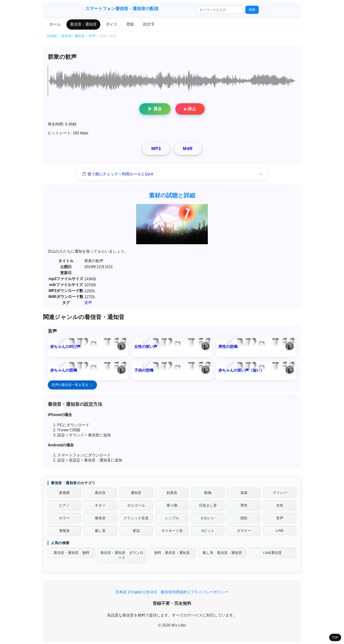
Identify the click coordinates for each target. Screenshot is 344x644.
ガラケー (244, 531)
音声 (88, 303)
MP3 (156, 149)
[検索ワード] (220, 10)
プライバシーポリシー (210, 592)
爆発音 (100, 518)
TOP (335, 637)
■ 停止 (190, 109)
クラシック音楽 (136, 518)
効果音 (172, 493)
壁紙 (130, 24)
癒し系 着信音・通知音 (222, 553)
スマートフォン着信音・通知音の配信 (122, 9)
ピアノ (64, 505)
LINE (280, 530)
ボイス (112, 24)
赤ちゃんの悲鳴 (64, 370)
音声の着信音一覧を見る (70, 385)
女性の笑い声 (146, 347)
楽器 (244, 493)
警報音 (64, 531)
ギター (100, 505)
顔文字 (149, 24)
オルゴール (136, 505)
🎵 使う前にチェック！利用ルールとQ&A (118, 174)
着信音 (100, 493)
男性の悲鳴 (228, 347)
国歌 (244, 518)
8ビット (208, 531)
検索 (252, 10)
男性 (244, 505)
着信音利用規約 (174, 592)
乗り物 (172, 505)
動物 (208, 493)
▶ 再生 (155, 109)
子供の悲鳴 (144, 370)
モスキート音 (172, 531)
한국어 (151, 592)
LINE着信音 (272, 553)
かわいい (208, 518)
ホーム (55, 24)
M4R (188, 149)
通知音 (136, 493)
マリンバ (280, 493)
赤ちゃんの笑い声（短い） (241, 370)
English (136, 592)
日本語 (121, 592)
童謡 (136, 531)
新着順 (64, 493)
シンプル (172, 518)
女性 (280, 505)
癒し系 (100, 531)
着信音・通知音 (83, 24)
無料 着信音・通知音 (172, 553)
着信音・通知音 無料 (71, 553)
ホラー (64, 518)
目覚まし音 (208, 505)
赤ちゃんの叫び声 (65, 347)
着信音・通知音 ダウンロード (122, 555)
